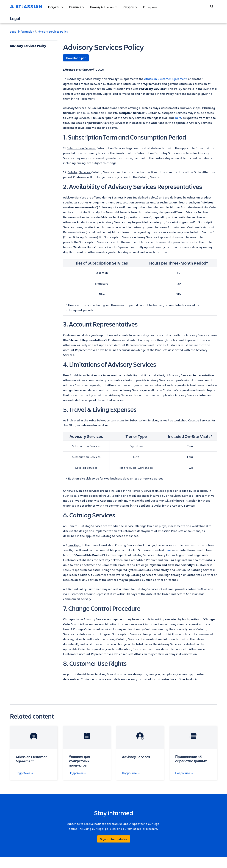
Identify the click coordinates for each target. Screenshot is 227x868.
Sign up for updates (114, 839)
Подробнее (24, 773)
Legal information (22, 31)
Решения (77, 7)
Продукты (55, 7)
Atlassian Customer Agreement (165, 79)
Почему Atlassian (104, 7)
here (178, 118)
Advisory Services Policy (52, 31)
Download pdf (76, 58)
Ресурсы (130, 7)
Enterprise (150, 7)
